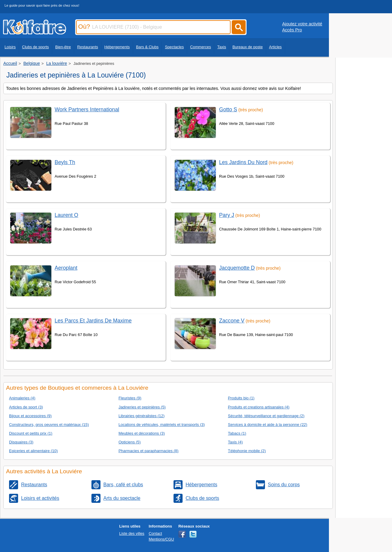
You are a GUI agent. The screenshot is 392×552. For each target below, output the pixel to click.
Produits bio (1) (241, 398)
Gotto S (228, 109)
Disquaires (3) (21, 442)
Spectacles (174, 47)
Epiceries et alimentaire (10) (33, 451)
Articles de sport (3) (26, 407)
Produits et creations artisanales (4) (259, 407)
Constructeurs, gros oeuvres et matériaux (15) (49, 425)
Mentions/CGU (161, 539)
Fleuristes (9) (130, 398)
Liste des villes (132, 533)
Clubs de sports (35, 47)
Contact (155, 533)
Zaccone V (232, 321)
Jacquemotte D (237, 268)
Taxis (222, 47)
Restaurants (88, 47)
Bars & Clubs (147, 47)
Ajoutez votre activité (302, 24)
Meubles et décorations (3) (142, 433)
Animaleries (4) (22, 398)
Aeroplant (66, 268)
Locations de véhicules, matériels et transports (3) (162, 425)
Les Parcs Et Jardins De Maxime (93, 321)
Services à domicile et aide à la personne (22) (268, 425)
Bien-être (63, 47)
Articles (276, 47)
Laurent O (66, 215)
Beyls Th (65, 162)
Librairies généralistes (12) (142, 416)
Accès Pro (292, 30)
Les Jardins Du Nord (243, 162)
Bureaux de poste (247, 47)
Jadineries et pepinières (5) (142, 407)
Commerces (201, 47)
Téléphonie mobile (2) (247, 451)
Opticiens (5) (130, 442)
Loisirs (10, 47)
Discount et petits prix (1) (31, 433)
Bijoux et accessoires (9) (30, 416)
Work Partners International (87, 109)
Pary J (227, 215)
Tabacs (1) (237, 433)
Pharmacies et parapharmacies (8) (149, 451)
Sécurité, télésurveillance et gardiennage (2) (266, 416)
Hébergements (117, 47)
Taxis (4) (235, 442)
